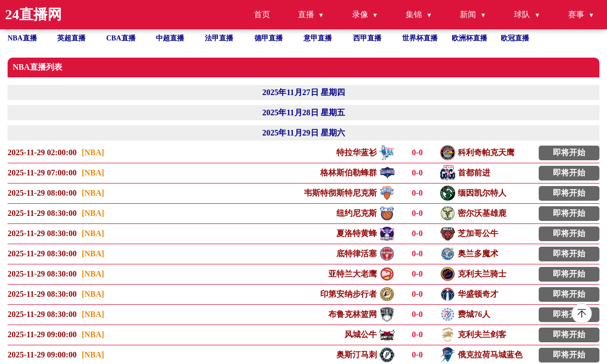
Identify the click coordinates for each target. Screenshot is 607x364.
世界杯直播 (420, 38)
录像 (360, 14)
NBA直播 (22, 38)
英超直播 (71, 38)
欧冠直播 (515, 38)
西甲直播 (367, 38)
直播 (306, 14)
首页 (262, 14)
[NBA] (93, 152)
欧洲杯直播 (469, 38)
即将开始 (569, 152)
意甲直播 (318, 38)
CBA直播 (121, 38)
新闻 (468, 14)
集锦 (414, 14)
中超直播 (170, 38)
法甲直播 (219, 38)
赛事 (576, 14)
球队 (522, 14)
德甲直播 (269, 38)
